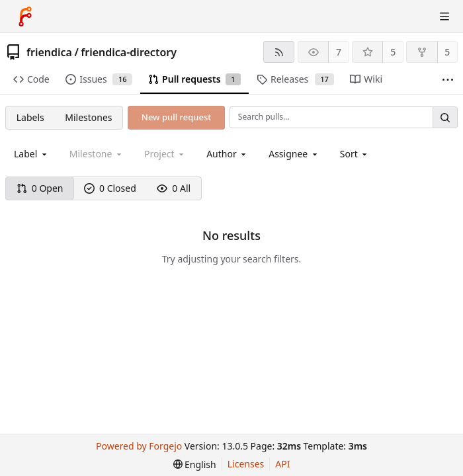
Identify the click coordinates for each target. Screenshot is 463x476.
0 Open (40, 188)
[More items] (448, 80)
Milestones (88, 117)
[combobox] (31, 154)
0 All (174, 188)
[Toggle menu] (444, 17)
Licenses (246, 464)
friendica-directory (129, 52)
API (282, 464)
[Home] (25, 17)
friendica (49, 52)
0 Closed (110, 188)
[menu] (355, 154)
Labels (30, 117)
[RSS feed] (279, 52)
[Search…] (445, 117)
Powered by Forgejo (139, 446)
